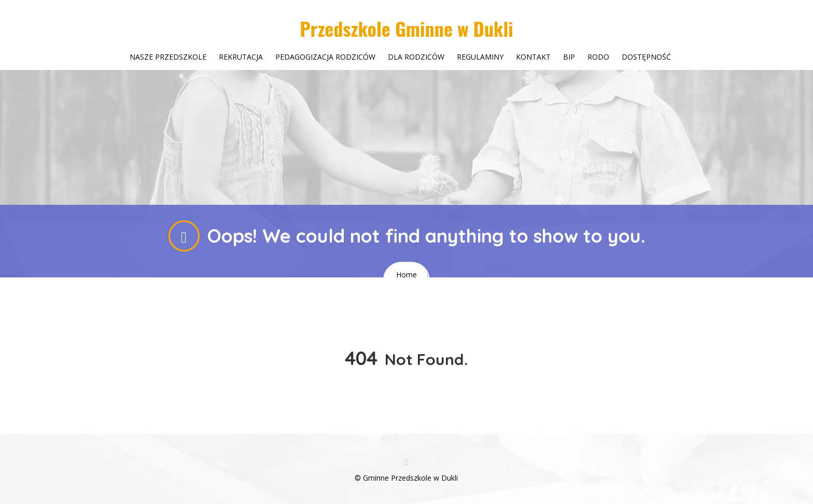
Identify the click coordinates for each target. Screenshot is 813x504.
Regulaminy (480, 57)
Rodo (598, 57)
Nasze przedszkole (168, 57)
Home (406, 275)
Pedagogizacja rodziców (325, 57)
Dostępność (646, 57)
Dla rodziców (416, 57)
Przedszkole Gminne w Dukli (406, 28)
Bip (569, 57)
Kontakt (533, 57)
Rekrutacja (241, 57)
